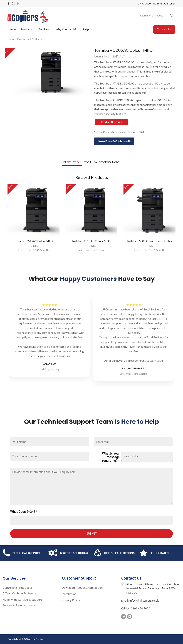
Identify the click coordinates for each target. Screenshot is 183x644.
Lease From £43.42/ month (114, 141)
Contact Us (164, 29)
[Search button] (172, 16)
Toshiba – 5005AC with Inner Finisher (149, 241)
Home (12, 29)
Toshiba (33, 246)
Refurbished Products (29, 39)
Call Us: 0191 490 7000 (136, 608)
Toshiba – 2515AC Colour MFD (33, 241)
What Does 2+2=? (24, 512)
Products (27, 29)
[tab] (72, 162)
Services (45, 29)
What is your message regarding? (111, 457)
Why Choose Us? (67, 29)
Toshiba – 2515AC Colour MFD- (91, 241)
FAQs (86, 29)
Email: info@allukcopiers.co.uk (140, 600)
